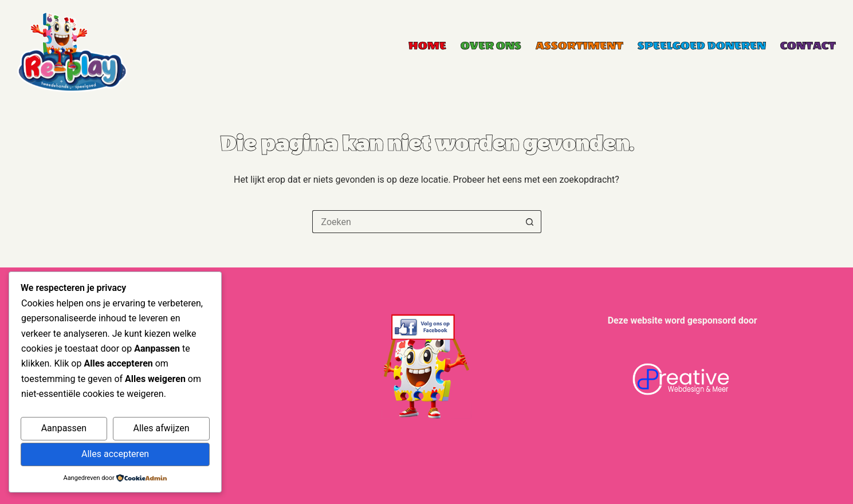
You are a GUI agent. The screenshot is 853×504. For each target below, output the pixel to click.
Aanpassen (64, 428)
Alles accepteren (115, 454)
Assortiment (579, 46)
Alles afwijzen (162, 428)
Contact (808, 46)
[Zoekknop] (530, 222)
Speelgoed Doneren (702, 46)
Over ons (491, 46)
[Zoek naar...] (415, 222)
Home (427, 46)
